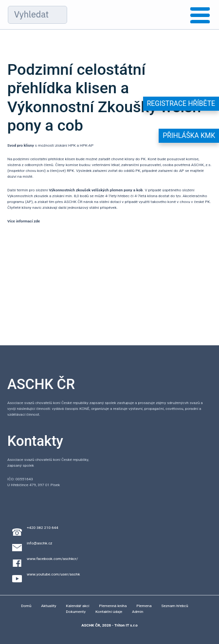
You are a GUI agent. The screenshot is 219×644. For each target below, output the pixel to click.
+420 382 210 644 (42, 528)
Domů (26, 606)
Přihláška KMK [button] (189, 136)
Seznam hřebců (175, 606)
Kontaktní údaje (109, 612)
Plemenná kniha (113, 606)
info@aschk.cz (39, 543)
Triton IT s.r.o (126, 625)
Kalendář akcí (77, 606)
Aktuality (49, 606)
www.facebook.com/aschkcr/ (52, 559)
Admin (137, 612)
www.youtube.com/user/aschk (53, 574)
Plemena (144, 606)
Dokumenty (76, 612)
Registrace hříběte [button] (181, 103)
